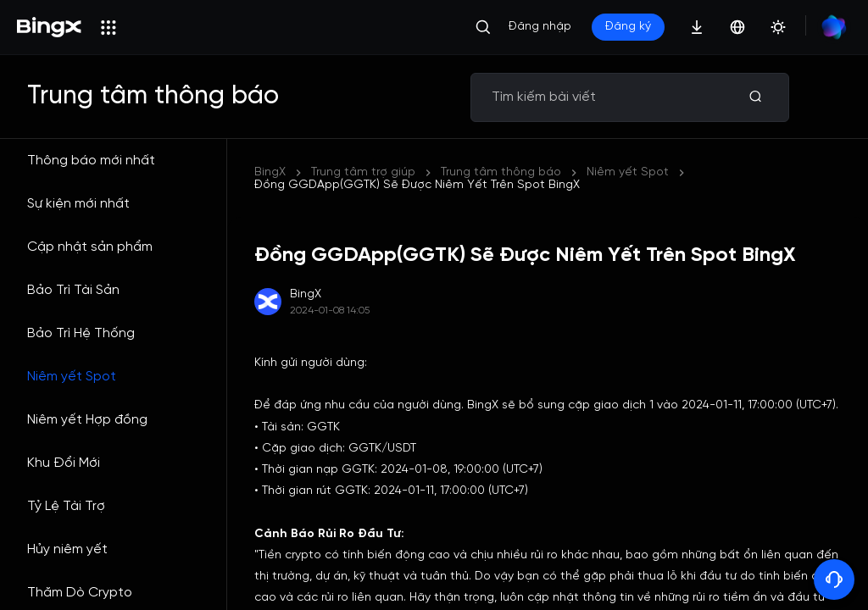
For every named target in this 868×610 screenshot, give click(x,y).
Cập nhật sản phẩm (90, 247)
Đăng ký (628, 27)
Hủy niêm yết (67, 549)
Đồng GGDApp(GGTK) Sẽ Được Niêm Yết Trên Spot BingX (417, 185)
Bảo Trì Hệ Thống (81, 333)
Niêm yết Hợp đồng (87, 420)
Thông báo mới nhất (91, 161)
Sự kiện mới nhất (78, 204)
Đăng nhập (540, 27)
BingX (270, 172)
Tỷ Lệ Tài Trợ (66, 506)
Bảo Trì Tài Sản (73, 290)
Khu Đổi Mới (64, 463)
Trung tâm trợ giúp (363, 172)
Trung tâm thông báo (501, 172)
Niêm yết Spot (72, 377)
